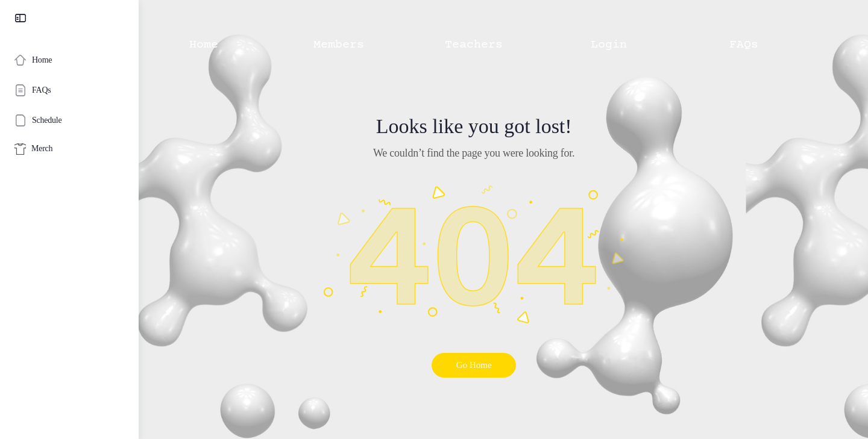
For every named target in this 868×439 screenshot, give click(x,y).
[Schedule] (69, 120)
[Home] (69, 60)
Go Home (504, 365)
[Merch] (69, 149)
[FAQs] (69, 90)
